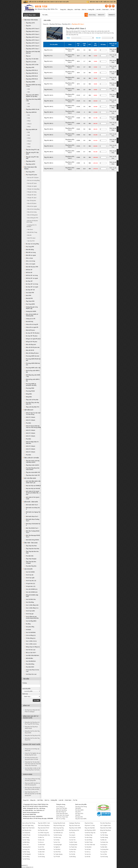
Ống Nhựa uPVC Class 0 (33, 29)
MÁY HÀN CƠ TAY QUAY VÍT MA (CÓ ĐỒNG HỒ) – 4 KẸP (33, 493)
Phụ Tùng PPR (30, 247)
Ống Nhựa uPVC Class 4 (33, 40)
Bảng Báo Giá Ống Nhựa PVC (33, 736)
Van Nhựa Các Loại (31, 674)
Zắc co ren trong (31, 261)
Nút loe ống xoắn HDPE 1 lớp (33, 371)
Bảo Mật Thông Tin (61, 812)
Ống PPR (78, 815)
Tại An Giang (26, 837)
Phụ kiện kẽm (30, 556)
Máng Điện (29, 394)
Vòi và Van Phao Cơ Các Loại (33, 671)
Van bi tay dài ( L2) (31, 581)
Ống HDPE (78, 808)
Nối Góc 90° (29, 273)
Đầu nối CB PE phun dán (33, 347)
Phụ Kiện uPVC (79, 814)
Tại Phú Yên (26, 845)
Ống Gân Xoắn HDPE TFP (33, 472)
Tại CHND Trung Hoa (43, 833)
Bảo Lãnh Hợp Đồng (62, 810)
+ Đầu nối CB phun (31, 203)
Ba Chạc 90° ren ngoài (32, 287)
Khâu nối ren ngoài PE (32, 327)
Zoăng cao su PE (31, 319)
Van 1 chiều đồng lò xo (32, 608)
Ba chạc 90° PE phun (32, 336)
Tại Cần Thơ (72, 840)
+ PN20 (29, 147)
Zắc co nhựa (29, 258)
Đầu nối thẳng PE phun (32, 353)
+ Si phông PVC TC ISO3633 (32, 226)
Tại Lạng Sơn (104, 852)
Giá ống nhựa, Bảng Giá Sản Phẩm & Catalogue (32, 711)
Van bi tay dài (30, 575)
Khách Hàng (92, 15)
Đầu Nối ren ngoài (31, 255)
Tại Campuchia (26, 833)
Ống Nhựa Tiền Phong (55, 24)
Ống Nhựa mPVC (31, 161)
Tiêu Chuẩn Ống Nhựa (44, 825)
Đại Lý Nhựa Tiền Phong (29, 823)
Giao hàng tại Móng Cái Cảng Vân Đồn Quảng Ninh (32, 780)
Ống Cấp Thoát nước (75, 825)
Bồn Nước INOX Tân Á (32, 505)
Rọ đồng (28, 624)
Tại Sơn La (88, 852)
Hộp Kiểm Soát (29, 410)
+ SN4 (28, 92)
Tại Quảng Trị (104, 845)
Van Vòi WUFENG (31, 632)
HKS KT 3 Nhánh (31, 433)
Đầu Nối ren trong (31, 252)
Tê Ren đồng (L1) (31, 638)
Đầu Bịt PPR (29, 298)
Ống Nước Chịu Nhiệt (106, 828)
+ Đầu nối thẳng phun (32, 215)
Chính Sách (105, 10)
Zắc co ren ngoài (31, 264)
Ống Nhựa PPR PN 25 (32, 79)
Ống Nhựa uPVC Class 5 (33, 43)
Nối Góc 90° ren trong (32, 275)
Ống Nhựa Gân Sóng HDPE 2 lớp (33, 100)
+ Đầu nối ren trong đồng (33, 209)
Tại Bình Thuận (73, 842)
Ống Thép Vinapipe (31, 559)
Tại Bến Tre (41, 837)
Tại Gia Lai (41, 842)
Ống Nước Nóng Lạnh (59, 825)
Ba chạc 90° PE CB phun (33, 333)
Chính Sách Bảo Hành (62, 814)
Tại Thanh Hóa (73, 847)
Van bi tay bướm (30, 611)
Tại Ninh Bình (41, 849)
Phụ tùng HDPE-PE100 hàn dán (33, 360)
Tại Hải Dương (104, 857)
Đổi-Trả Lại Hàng (61, 819)
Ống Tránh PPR (30, 301)
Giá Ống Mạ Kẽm (27, 830)
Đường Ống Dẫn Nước (59, 823)
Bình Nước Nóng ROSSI (32, 540)
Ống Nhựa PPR (30, 67)
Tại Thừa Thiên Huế (90, 845)
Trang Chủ (63, 10)
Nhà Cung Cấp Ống (59, 828)
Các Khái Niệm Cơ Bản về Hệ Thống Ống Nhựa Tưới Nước (33, 769)
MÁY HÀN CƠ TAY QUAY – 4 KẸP (33, 498)
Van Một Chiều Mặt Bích (33, 655)
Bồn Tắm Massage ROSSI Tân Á (33, 536)
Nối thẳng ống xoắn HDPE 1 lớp (33, 376)
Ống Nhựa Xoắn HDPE (75, 828)
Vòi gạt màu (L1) (31, 583)
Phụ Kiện (29, 423)
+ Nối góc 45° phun (32, 198)
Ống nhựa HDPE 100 (32, 130)
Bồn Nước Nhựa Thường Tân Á (33, 520)
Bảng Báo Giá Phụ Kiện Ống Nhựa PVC (32, 739)
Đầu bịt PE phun (30, 330)
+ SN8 (28, 89)
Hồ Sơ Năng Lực (61, 807)
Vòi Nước (29, 630)
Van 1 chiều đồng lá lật (32, 605)
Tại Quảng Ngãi (58, 845)
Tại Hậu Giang (88, 837)
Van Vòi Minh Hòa (31, 599)
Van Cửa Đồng (30, 602)
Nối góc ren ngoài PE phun (33, 339)
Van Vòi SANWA (30, 572)
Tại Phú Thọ (72, 852)
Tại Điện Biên (104, 847)
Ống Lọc (28, 56)
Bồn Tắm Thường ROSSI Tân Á (33, 532)
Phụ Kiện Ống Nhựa (105, 823)
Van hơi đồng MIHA (31, 621)
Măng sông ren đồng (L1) (33, 647)
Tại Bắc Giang (26, 852)
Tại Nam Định (73, 849)
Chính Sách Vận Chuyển (63, 815)
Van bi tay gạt (30, 614)
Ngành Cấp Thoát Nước (32, 744)
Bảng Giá (70, 10)
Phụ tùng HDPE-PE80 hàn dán (33, 364)
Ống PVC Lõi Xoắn (31, 62)
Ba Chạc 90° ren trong (32, 284)
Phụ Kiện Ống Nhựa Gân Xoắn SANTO (33, 469)
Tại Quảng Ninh (104, 849)
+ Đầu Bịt (29, 235)
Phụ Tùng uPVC (30, 172)
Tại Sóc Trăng (26, 840)
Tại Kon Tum (57, 842)
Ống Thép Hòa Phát (31, 546)
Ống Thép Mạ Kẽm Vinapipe (31, 562)
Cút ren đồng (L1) (31, 635)
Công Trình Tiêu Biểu (62, 808)
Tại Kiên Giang (104, 837)
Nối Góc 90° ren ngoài (32, 278)
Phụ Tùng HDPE (30, 304)
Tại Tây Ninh (103, 833)
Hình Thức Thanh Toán (62, 817)
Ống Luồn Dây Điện (90, 828)
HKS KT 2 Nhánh (31, 417)
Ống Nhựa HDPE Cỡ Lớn (33, 109)
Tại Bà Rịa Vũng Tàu (90, 833)
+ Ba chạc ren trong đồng (33, 180)
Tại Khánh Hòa (104, 842)
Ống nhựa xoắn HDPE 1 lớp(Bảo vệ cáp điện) (32, 96)
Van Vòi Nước (28, 569)
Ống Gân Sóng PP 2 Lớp (33, 150)
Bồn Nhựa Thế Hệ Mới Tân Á (33, 525)
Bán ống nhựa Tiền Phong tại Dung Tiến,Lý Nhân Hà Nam (32, 788)
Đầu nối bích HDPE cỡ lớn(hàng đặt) (32, 315)
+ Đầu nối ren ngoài (32, 206)
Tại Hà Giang (41, 857)
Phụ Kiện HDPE (79, 810)
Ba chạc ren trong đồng (32, 244)
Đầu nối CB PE (30, 350)
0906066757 (112, 15)
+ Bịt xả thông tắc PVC (32, 218)
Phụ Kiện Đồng (30, 664)
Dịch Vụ (84, 10)
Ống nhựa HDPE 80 (31, 112)
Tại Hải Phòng (26, 859)
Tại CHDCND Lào (58, 833)
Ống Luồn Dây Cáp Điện (32, 458)
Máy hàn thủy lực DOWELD (33, 486)
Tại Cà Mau (56, 840)
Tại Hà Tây (72, 833)
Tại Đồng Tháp (89, 835)
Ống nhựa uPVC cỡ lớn (32, 65)
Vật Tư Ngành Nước (105, 825)
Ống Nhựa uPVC (66, 24)
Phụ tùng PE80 (30, 388)
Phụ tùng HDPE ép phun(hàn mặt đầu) (31, 385)
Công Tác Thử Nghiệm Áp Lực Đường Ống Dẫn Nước (33, 754)
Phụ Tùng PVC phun (32, 175)
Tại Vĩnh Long (57, 837)
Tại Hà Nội (87, 857)
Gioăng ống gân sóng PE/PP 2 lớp (32, 308)
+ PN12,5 (29, 124)
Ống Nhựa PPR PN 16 (32, 73)
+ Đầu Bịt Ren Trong (32, 232)
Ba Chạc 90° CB (30, 290)
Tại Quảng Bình (26, 847)
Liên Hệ (98, 10)
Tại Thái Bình (57, 849)
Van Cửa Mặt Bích (31, 661)
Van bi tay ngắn (30, 578)
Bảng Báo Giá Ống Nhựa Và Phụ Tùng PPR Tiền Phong (32, 723)
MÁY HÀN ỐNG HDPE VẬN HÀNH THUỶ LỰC (33, 482)
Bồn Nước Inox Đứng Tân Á (33, 508)
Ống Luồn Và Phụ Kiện (32, 400)
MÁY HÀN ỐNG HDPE (30, 478)
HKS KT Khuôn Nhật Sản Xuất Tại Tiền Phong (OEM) (33, 427)
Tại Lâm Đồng (88, 840)
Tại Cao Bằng (26, 857)
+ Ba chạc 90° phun (32, 183)
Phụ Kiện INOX (30, 667)
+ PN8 (28, 118)
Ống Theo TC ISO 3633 (32, 59)
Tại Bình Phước (26, 835)
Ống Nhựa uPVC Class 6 (33, 46)
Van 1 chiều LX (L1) (31, 641)
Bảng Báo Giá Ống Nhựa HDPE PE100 (31, 728)
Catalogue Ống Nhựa (75, 823)
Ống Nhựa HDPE (31, 82)
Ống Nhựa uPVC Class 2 (33, 34)
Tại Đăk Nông (26, 842)
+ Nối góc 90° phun (32, 195)
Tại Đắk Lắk (103, 840)
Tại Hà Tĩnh (41, 847)
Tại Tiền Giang (104, 835)
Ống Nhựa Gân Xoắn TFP (33, 475)
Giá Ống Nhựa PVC (74, 830)
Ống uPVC (78, 812)
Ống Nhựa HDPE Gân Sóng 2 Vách (33, 85)
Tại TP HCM (57, 857)
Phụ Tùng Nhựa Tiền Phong (31, 168)
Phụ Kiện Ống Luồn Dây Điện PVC (33, 403)
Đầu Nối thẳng (30, 250)
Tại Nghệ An (57, 847)
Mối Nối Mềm (30, 658)
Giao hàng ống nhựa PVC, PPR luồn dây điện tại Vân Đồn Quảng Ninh (33, 794)
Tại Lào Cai (88, 854)
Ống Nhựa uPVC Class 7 (33, 49)
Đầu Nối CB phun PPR (32, 267)
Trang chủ (46, 24)
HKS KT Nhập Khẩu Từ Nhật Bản (32, 443)
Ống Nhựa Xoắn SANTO (33, 465)
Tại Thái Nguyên (27, 854)
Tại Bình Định (41, 845)
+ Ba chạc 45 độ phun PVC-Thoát (32, 221)
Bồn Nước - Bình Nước (31, 502)
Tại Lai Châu (103, 854)
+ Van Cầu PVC (31, 241)
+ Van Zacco (30, 229)
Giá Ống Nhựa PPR (59, 830)
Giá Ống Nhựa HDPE (90, 830)
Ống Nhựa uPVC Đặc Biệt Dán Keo (33, 52)
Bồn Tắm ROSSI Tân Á (32, 528)
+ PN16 (29, 127)
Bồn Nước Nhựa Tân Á (32, 516)
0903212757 (101, 15)
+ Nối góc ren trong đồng (33, 189)
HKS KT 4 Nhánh (31, 420)
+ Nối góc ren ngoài (32, 186)
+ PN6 (28, 115)
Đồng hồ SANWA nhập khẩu (32, 596)
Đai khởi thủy (30, 322)
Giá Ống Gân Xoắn (43, 830)
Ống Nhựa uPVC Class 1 (78, 24)
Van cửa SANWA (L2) (32, 592)
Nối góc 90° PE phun (32, 342)
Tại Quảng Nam (73, 845)
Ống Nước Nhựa (89, 823)
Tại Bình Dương (58, 835)
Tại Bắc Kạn (41, 854)
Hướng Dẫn (91, 10)
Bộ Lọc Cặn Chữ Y (31, 653)
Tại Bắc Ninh (41, 852)
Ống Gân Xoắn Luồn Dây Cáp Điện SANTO (33, 462)
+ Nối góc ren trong (32, 192)
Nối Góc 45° (29, 270)
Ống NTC (29, 26)
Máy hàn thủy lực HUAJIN (33, 489)
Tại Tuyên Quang (58, 854)
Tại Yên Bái (72, 854)
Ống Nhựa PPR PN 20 (32, 76)
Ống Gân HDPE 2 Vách (44, 823)
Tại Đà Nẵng (72, 857)
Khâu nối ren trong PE (32, 324)
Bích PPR (29, 296)
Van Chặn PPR (30, 293)
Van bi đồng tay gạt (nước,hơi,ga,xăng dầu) (32, 617)
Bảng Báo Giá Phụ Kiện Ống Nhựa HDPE (32, 732)
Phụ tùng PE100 (30, 391)
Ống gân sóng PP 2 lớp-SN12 (32, 153)
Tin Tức (112, 10)
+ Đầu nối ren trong (32, 212)
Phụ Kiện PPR (79, 817)
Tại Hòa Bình (88, 847)
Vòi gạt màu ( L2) (31, 586)
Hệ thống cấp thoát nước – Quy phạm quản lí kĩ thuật (32, 758)
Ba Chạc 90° (29, 281)
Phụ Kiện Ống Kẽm (31, 566)
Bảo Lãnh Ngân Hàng (28, 825)
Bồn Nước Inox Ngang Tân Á (33, 513)
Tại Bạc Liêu (41, 840)
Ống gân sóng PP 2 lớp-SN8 (32, 158)
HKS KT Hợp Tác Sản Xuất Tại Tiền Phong (33, 414)
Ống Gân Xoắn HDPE (81, 819)
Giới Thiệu (77, 10)
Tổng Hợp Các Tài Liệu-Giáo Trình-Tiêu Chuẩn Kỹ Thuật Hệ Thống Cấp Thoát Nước (33, 764)
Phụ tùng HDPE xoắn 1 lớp (33, 368)
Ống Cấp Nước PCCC (44, 828)
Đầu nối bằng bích (31, 345)
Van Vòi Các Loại (31, 650)
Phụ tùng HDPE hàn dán (33, 356)
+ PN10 (29, 121)
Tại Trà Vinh (72, 837)
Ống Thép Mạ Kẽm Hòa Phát (32, 552)
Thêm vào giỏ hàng (113, 50)
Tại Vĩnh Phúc (57, 852)
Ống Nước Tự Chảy (90, 825)
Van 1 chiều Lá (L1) (31, 644)
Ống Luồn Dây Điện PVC (33, 407)
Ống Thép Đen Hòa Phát (33, 549)
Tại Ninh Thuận (89, 842)
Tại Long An (72, 835)
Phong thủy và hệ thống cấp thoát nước (32, 750)
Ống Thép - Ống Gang (31, 543)
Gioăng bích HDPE (31, 311)
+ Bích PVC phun (31, 238)
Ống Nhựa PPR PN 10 (32, 70)
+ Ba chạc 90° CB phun (33, 178)
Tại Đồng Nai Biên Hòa (44, 835)
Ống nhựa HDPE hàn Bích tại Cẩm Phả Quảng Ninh (32, 784)
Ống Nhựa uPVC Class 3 (33, 37)
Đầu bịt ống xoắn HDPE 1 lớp (33, 380)
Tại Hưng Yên (26, 849)
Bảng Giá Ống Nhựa (105, 830)
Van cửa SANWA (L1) (32, 589)
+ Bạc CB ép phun (31, 201)
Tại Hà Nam (88, 849)
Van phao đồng (30, 627)
